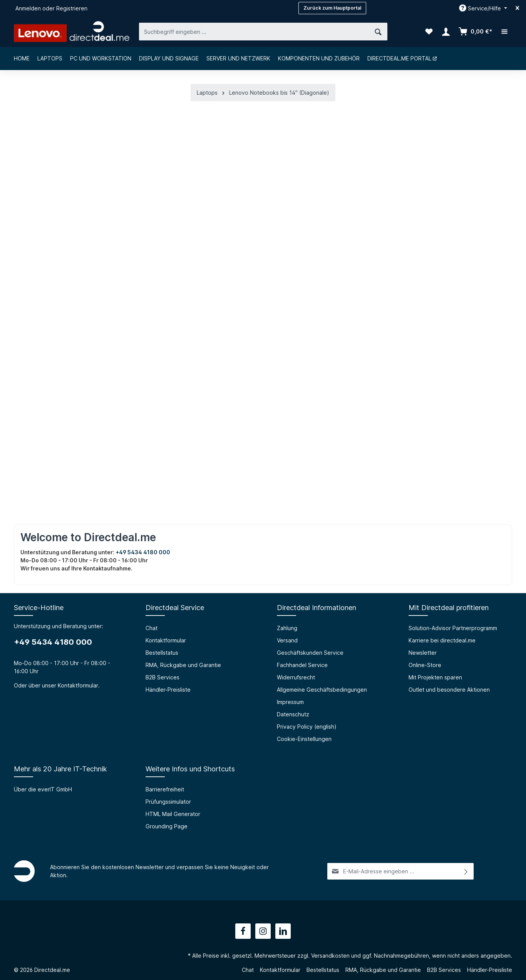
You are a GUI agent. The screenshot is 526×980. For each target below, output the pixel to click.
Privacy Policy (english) (307, 727)
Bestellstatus (162, 653)
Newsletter (423, 653)
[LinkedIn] (283, 931)
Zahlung (287, 628)
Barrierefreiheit (165, 789)
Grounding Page (167, 826)
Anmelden (28, 8)
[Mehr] (504, 32)
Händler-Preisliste (168, 690)
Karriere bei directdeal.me (442, 640)
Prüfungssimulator (168, 802)
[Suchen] (378, 31)
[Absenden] (466, 871)
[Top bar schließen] (517, 8)
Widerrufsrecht (296, 677)
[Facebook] (243, 931)
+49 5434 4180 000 (143, 552)
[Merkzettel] (429, 32)
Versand (287, 640)
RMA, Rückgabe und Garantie (183, 665)
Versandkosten (330, 956)
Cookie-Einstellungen (304, 739)
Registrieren (72, 8)
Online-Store (425, 665)
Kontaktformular (78, 685)
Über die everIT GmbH (43, 789)
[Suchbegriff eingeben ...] (254, 31)
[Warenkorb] (475, 32)
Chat (152, 628)
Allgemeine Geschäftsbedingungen (322, 690)
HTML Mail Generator (173, 814)
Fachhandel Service (302, 665)
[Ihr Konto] (446, 32)
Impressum (290, 702)
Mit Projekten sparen (435, 677)
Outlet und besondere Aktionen (449, 690)
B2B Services (162, 677)
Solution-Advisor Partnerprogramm (453, 628)
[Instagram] (263, 931)
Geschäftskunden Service (310, 653)
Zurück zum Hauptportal (332, 8)
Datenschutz (293, 714)
